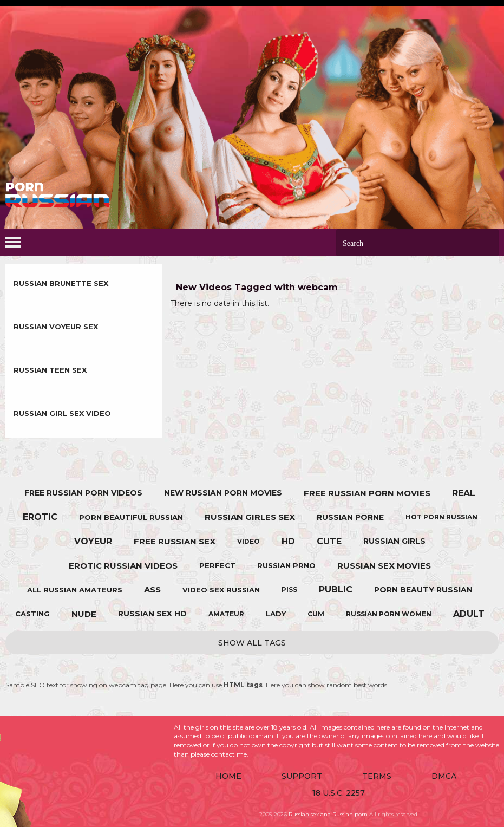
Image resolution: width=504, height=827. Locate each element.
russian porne (350, 517)
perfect (217, 565)
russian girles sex (250, 517)
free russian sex (175, 541)
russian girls (394, 541)
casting (32, 614)
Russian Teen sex (50, 370)
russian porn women (389, 614)
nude (84, 614)
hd (288, 541)
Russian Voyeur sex (56, 327)
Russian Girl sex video (62, 413)
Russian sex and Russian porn (328, 814)
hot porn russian (441, 517)
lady (276, 614)
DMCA (444, 776)
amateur (226, 614)
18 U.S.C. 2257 (339, 793)
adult (469, 614)
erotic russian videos (123, 566)
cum (316, 614)
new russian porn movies (223, 493)
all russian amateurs (75, 590)
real (464, 493)
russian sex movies (384, 566)
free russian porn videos (83, 493)
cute (329, 541)
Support (302, 776)
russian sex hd (152, 614)
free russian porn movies (367, 493)
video (248, 541)
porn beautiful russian (131, 517)
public (336, 590)
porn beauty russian (423, 590)
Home (228, 776)
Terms (377, 776)
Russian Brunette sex (61, 283)
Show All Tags (252, 643)
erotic (40, 517)
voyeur (93, 541)
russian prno (286, 565)
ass (152, 590)
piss (289, 590)
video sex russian (221, 590)
